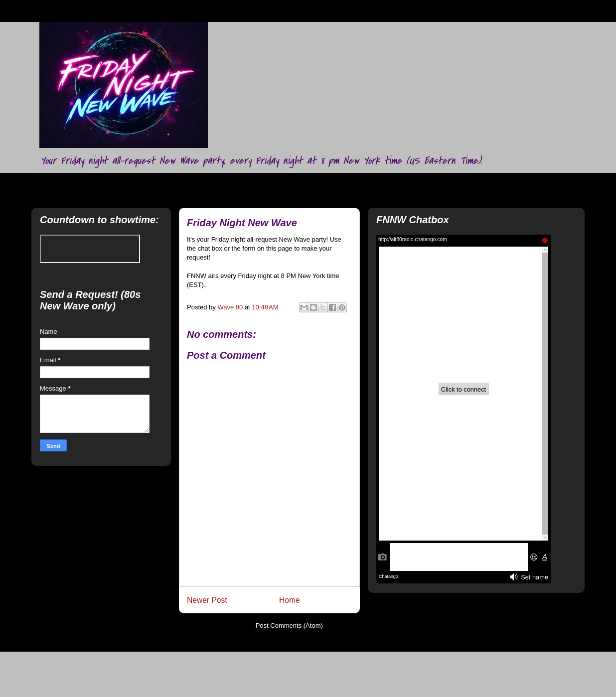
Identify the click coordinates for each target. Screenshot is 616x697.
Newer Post (207, 600)
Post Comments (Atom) (289, 626)
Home (290, 600)
